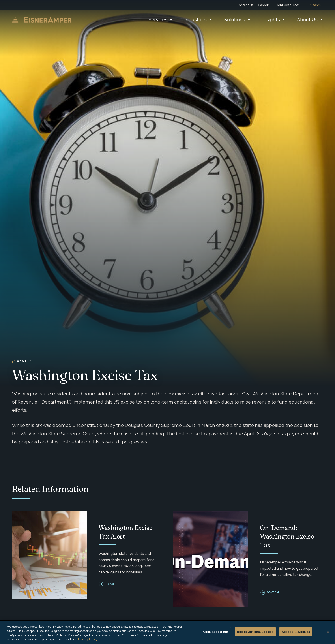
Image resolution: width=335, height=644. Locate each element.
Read (110, 584)
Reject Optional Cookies (255, 632)
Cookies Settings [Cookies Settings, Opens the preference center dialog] (216, 632)
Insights (271, 20)
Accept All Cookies (296, 632)
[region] (167, 632)
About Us (307, 20)
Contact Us (245, 5)
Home (19, 362)
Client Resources (287, 5)
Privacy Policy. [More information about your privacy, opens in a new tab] (88, 639)
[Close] (328, 632)
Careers (264, 5)
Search (313, 5)
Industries (196, 20)
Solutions (235, 20)
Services (158, 20)
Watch (273, 593)
